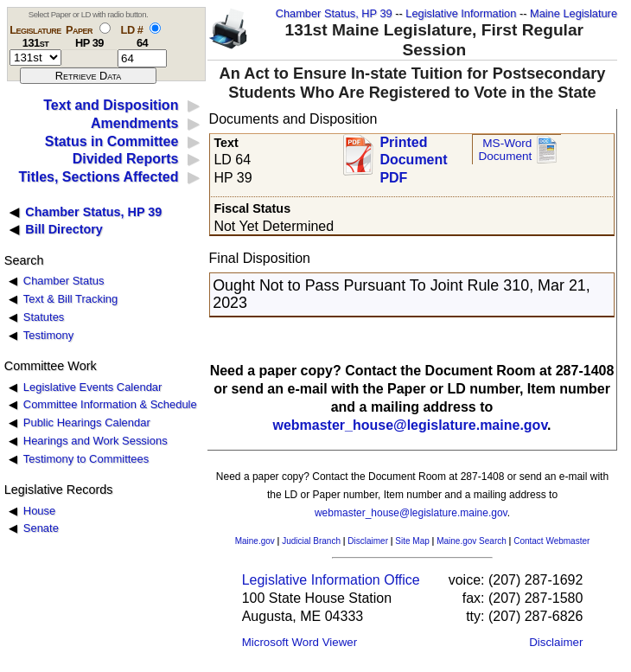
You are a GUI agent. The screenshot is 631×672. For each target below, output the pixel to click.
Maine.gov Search (472, 541)
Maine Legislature (574, 13)
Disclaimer (368, 541)
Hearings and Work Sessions (96, 441)
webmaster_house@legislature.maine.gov (410, 425)
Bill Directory (64, 229)
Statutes (44, 317)
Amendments (134, 123)
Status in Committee (112, 141)
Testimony (48, 335)
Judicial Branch (311, 541)
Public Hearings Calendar (87, 422)
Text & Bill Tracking (70, 299)
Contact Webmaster (551, 541)
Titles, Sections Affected (98, 177)
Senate (41, 528)
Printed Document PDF (413, 155)
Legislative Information (461, 13)
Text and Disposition (111, 105)
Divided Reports (126, 159)
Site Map (412, 541)
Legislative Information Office (331, 580)
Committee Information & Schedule (110, 404)
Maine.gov (255, 541)
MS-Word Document (505, 150)
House (39, 511)
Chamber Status (64, 281)
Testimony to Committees (86, 459)
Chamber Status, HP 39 (334, 13)
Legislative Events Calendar (93, 387)
